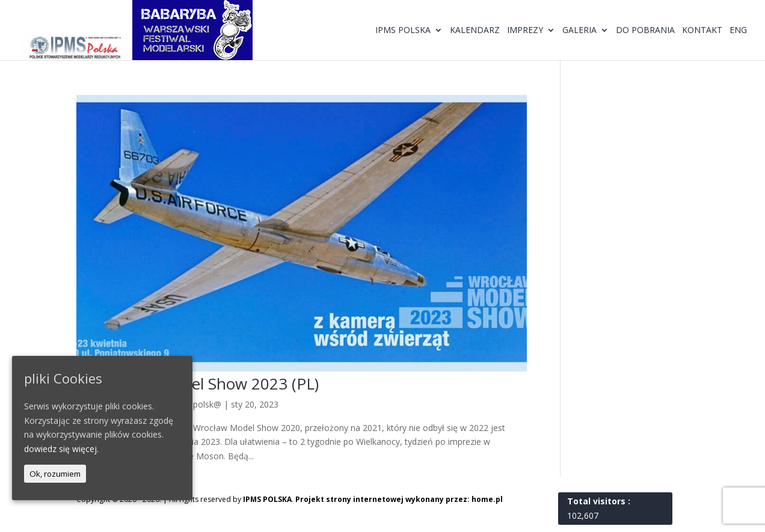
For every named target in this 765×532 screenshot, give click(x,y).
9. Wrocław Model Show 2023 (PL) (198, 384)
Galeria (579, 31)
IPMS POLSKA (267, 499)
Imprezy (525, 31)
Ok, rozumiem (55, 474)
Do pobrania (645, 31)
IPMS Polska (403, 31)
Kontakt (702, 31)
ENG (738, 31)
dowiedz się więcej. (61, 449)
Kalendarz (475, 31)
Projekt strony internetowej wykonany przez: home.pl (399, 499)
